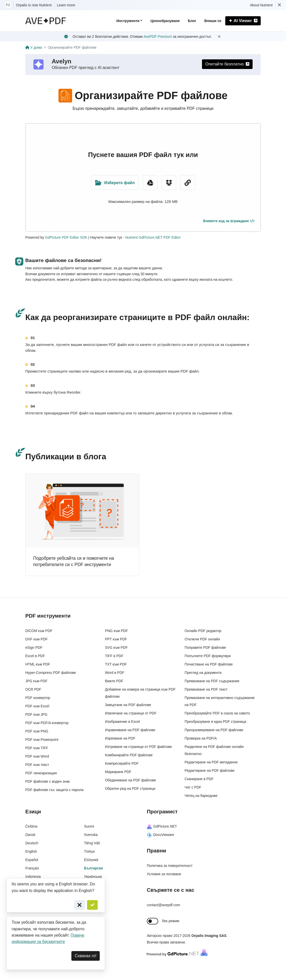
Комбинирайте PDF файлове (129, 755)
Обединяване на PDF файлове (131, 780)
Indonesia (33, 877)
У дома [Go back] (34, 47)
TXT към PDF (116, 664)
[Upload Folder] (115, 183)
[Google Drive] (150, 183)
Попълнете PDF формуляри (208, 656)
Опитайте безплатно (227, 64)
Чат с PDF (193, 787)
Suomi (89, 826)
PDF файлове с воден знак (47, 781)
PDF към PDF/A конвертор (47, 723)
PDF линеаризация (41, 773)
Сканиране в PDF (199, 779)
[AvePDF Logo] (46, 21)
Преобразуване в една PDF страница (215, 722)
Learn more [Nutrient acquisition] (66, 5)
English (31, 851)
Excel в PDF (35, 656)
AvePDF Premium (158, 37)
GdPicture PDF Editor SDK (66, 237)
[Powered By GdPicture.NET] (177, 952)
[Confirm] (92, 905)
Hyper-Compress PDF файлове (51, 673)
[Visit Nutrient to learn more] (8, 5)
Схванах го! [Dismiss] (86, 956)
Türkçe (89, 851)
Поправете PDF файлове (205, 647)
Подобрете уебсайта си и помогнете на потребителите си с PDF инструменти (74, 562)
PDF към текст (37, 765)
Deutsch (32, 843)
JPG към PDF (36, 681)
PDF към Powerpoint (42, 740)
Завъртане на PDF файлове (128, 705)
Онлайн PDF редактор (203, 631)
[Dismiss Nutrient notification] (279, 5)
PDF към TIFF (37, 748)
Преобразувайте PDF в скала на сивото (217, 713)
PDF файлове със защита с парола (54, 790)
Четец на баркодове (201, 796)
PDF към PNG (37, 731)
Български (94, 868)
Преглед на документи (203, 673)
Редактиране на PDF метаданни (211, 762)
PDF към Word (37, 756)
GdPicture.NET (162, 826)
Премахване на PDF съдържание (212, 681)
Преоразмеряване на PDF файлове (214, 730)
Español (32, 860)
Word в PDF (115, 673)
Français (32, 868)
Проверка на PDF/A (201, 738)
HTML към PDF (38, 664)
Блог (192, 21)
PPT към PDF (116, 639)
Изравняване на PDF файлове (130, 730)
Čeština (31, 826)
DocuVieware (160, 835)
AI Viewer (243, 21)
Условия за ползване (164, 874)
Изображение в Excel (122, 722)
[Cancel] (79, 905)
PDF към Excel (37, 706)
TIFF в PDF (114, 656)
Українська (93, 877)
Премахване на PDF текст (206, 689)
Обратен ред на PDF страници (130, 789)
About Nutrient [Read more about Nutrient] (261, 5)
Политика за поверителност (170, 866)
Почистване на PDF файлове (209, 664)
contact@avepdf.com (164, 905)
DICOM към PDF (39, 631)
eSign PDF (34, 647)
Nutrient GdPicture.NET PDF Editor (153, 237)
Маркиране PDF (118, 772)
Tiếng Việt (92, 843)
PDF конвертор (38, 698)
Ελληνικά (91, 860)
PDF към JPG (36, 714)
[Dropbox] (169, 183)
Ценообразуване (165, 21)
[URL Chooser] (188, 183)
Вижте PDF (114, 681)
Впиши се (213, 21)
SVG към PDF (116, 647)
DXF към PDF (36, 639)
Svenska (91, 835)
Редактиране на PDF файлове (209, 771)
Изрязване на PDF (120, 738)
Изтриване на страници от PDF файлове (139, 747)
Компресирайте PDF (122, 763)
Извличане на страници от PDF (131, 713)
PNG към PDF (117, 631)
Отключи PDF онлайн (202, 639)
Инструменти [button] (128, 21)
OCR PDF (33, 689)
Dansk (30, 835)
